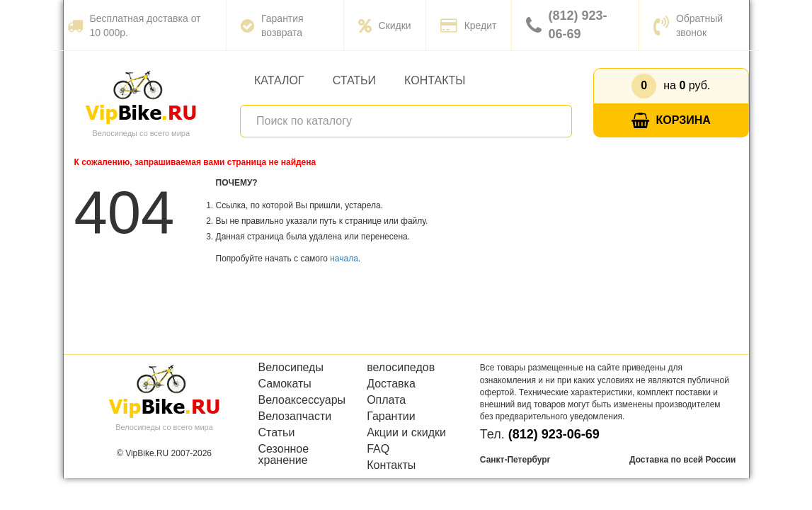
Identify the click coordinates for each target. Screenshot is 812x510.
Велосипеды (291, 368)
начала (344, 259)
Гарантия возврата (272, 25)
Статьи (354, 80)
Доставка (391, 384)
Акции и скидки (406, 433)
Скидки (385, 25)
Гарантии (391, 416)
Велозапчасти (295, 416)
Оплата (386, 400)
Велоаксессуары (302, 400)
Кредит (469, 25)
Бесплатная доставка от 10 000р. (134, 25)
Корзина (671, 121)
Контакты (435, 80)
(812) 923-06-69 (567, 25)
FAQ (378, 449)
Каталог (279, 80)
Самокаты (285, 384)
